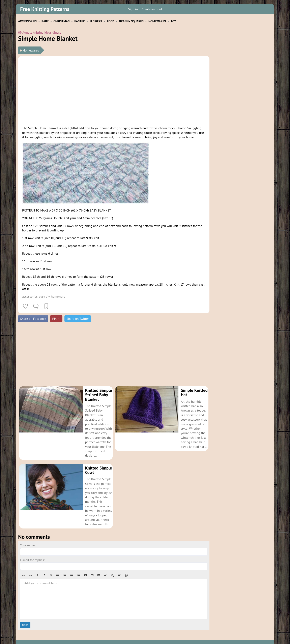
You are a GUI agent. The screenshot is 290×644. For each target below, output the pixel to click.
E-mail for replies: (32, 551)
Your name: (28, 536)
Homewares (31, 50)
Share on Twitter (78, 319)
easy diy (44, 296)
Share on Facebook (33, 319)
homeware (58, 296)
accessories (30, 296)
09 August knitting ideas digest (39, 32)
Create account (152, 9)
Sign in (133, 9)
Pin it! (56, 319)
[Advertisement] (114, 90)
